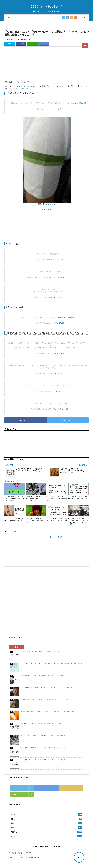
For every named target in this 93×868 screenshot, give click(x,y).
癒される (27, 40)
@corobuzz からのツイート (59, 537)
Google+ (72, 788)
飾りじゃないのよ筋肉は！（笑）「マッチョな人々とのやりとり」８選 (43, 748)
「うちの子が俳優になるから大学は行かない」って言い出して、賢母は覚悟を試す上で (49, 688)
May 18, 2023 (58, 109)
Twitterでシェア (68, 420)
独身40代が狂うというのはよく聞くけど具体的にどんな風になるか (42, 675)
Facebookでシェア (25, 420)
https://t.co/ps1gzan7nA (66, 317)
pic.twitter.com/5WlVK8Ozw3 (76, 103)
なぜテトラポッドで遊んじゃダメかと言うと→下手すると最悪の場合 (43, 736)
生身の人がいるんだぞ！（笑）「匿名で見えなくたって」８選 (41, 724)
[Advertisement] (46, 64)
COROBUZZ (47, 7)
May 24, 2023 (60, 323)
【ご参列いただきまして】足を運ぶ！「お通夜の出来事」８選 (41, 651)
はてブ (44, 44)
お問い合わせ (56, 846)
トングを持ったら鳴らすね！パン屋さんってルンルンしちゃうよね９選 (43, 760)
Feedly (22, 794)
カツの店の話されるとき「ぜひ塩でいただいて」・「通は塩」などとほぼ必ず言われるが (49, 712)
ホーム (35, 846)
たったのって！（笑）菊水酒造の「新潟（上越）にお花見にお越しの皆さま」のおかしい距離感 (51, 663)
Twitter (10, 44)
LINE (32, 44)
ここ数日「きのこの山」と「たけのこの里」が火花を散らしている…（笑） (45, 700)
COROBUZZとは (45, 846)
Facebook (21, 44)
